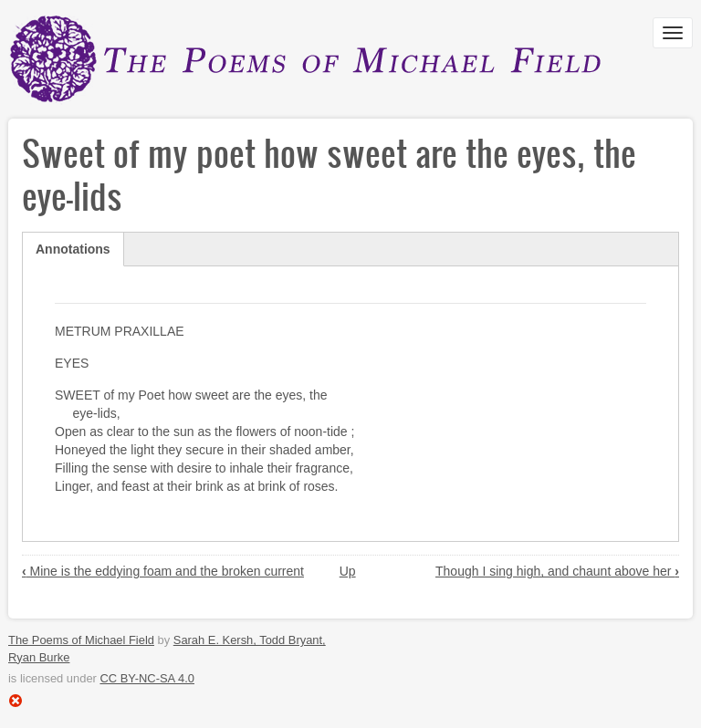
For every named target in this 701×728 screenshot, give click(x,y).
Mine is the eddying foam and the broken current (163, 571)
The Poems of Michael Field (81, 640)
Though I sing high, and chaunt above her (557, 571)
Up (348, 571)
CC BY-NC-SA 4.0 (147, 678)
